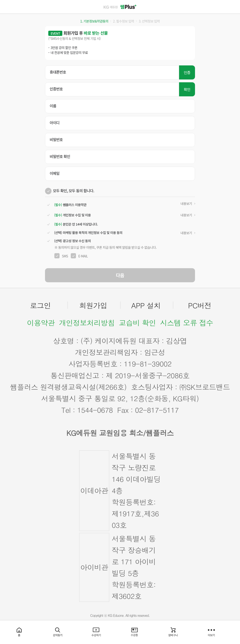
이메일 (55, 173)
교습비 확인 (137, 323)
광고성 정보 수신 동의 (72, 241)
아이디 (55, 123)
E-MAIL (83, 256)
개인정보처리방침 (87, 323)
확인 (187, 89)
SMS (65, 256)
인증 (187, 72)
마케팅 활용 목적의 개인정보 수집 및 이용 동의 (88, 233)
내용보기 (186, 203)
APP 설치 (146, 305)
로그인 (40, 305)
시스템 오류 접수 (187, 323)
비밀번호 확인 (60, 156)
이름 (53, 106)
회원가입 (93, 305)
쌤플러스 (120, 7)
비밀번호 (56, 139)
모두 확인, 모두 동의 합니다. (74, 191)
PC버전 (200, 305)
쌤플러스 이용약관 (70, 205)
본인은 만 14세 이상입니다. (75, 224)
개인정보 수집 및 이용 (72, 215)
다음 (120, 275)
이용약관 (41, 323)
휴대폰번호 (58, 72)
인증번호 (56, 89)
